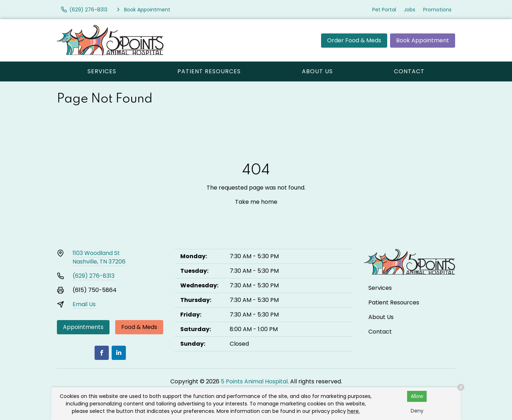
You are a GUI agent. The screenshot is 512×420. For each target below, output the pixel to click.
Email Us (84, 304)
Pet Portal (384, 10)
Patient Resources (209, 71)
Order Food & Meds (354, 40)
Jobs (410, 10)
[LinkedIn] (119, 353)
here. (354, 411)
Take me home (256, 202)
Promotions (437, 10)
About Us (317, 71)
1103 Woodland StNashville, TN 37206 (99, 257)
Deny (417, 411)
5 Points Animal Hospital (254, 381)
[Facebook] (102, 353)
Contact (409, 71)
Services (102, 71)
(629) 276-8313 (94, 276)
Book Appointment (423, 40)
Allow (417, 396)
